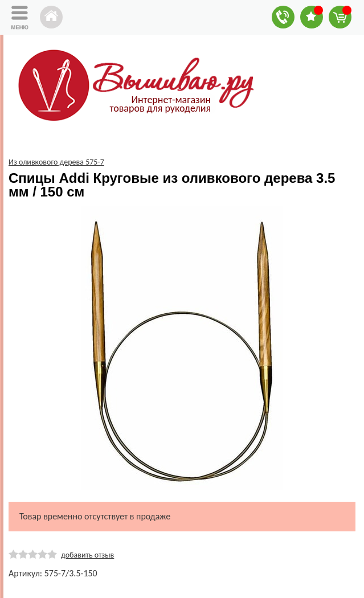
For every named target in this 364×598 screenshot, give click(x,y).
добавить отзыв (87, 555)
